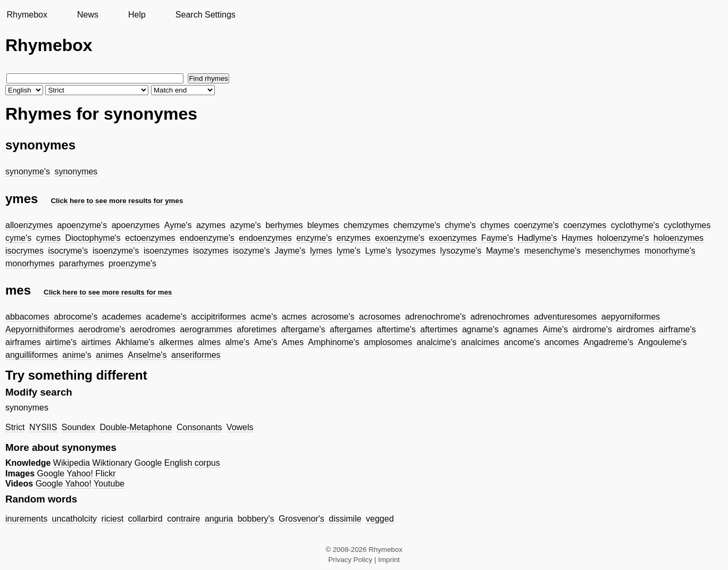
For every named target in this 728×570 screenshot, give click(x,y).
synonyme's (28, 171)
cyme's (18, 238)
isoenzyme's (116, 251)
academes (122, 317)
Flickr (105, 473)
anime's (77, 355)
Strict (15, 427)
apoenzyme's (82, 225)
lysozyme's (461, 251)
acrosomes (380, 317)
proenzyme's (132, 263)
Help (137, 15)
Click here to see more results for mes (108, 292)
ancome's (522, 342)
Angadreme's (608, 342)
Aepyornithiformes (40, 329)
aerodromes (152, 329)
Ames (293, 342)
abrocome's (76, 317)
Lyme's (378, 251)
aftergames (351, 329)
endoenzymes (265, 238)
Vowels (240, 427)
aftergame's (303, 329)
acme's (264, 317)
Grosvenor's (302, 519)
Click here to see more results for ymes (117, 201)
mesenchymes (612, 251)
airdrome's (592, 329)
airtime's (61, 342)
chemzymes (366, 225)
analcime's (436, 342)
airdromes (635, 329)
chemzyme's (417, 225)
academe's (166, 317)
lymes (321, 251)
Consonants (199, 427)
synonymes (76, 171)
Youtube (109, 484)
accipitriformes (218, 317)
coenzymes (585, 225)
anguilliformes (32, 355)
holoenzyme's (623, 238)
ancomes (562, 342)
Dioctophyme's (93, 238)
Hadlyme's (537, 238)
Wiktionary (112, 463)
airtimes (96, 342)
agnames (521, 329)
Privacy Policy (350, 560)
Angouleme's (662, 342)
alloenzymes (29, 225)
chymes (495, 225)
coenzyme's (537, 225)
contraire (183, 519)
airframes (23, 342)
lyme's (349, 251)
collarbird (145, 519)
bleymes (323, 225)
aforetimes (257, 329)
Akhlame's (135, 342)
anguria (219, 519)
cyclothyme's (635, 225)
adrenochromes (500, 317)
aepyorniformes (631, 317)
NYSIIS (43, 427)
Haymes (577, 238)
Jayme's (290, 251)
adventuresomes (565, 317)
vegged (380, 519)
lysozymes (416, 251)
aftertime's (396, 329)
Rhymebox (27, 15)
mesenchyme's (553, 251)
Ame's (266, 342)
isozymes (211, 251)
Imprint (389, 560)
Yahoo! (80, 473)
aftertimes (439, 329)
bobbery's (256, 519)
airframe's (677, 329)
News (88, 15)
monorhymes (30, 263)
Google (148, 463)
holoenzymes (679, 238)
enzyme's (314, 238)
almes (209, 342)
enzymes (354, 238)
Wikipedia (72, 463)
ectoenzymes (150, 238)
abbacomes (27, 317)
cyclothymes (687, 225)
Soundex (78, 427)
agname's (480, 329)
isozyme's (252, 251)
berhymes (284, 225)
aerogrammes (206, 329)
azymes (211, 225)
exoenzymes (453, 238)
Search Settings (206, 15)
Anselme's (147, 355)
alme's (237, 342)
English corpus (192, 463)
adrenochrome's (436, 317)
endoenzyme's (207, 238)
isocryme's (68, 251)
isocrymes (24, 251)
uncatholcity (75, 519)
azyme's (246, 225)
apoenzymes (136, 225)
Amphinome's (333, 342)
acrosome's (333, 317)
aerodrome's (102, 329)
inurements (26, 519)
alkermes (176, 342)
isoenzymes (166, 251)
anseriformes (196, 355)
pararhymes (81, 263)
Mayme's (503, 251)
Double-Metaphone (136, 427)
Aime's (556, 329)
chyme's (461, 225)
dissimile (345, 519)
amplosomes (388, 342)
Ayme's (178, 225)
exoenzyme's (400, 238)
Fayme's (497, 238)
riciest (113, 519)
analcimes (480, 342)
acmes (294, 317)
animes (110, 355)
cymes (48, 238)
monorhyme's (670, 251)
